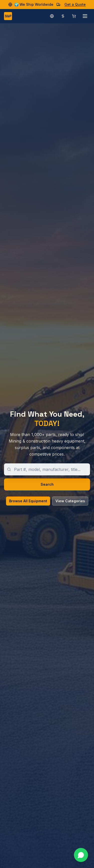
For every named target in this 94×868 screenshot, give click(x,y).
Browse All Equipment (28, 501)
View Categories (70, 501)
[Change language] (52, 16)
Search (47, 484)
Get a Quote (75, 4)
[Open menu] (85, 16)
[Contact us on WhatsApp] (81, 855)
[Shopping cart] (74, 16)
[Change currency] (63, 16)
